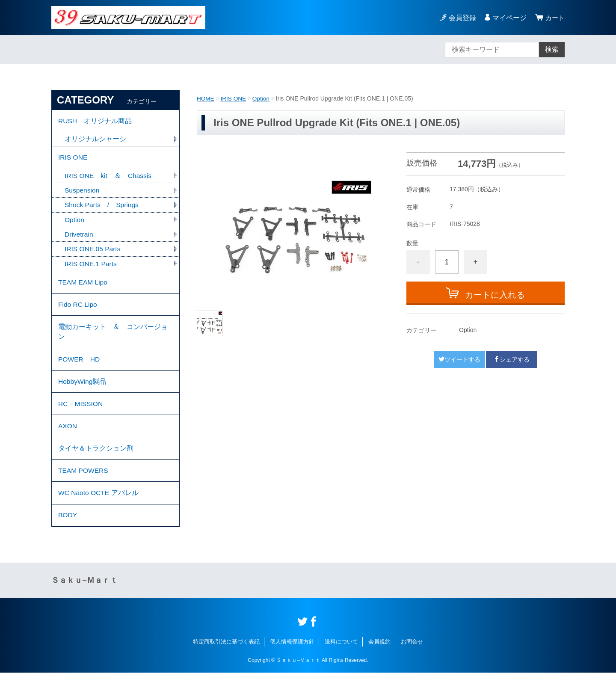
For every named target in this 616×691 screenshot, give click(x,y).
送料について (341, 660)
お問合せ (412, 660)
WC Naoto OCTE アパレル (99, 509)
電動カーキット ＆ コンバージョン (113, 340)
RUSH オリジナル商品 (95, 121)
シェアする (512, 359)
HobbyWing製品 (83, 392)
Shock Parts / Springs (102, 208)
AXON (68, 439)
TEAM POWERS (84, 486)
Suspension (83, 193)
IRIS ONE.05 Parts (93, 253)
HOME (206, 98)
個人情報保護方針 (292, 660)
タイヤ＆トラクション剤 (96, 462)
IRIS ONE (234, 98)
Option (262, 98)
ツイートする (459, 359)
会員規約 (379, 660)
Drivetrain (79, 238)
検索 (552, 49)
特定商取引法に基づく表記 (226, 660)
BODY (68, 533)
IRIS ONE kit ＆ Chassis (109, 178)
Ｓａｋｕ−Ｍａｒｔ (84, 599)
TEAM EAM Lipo (83, 287)
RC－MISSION (81, 415)
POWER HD (80, 368)
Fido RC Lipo (78, 311)
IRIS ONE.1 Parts (91, 268)
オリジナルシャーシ (95, 140)
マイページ (508, 18)
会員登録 (461, 18)
